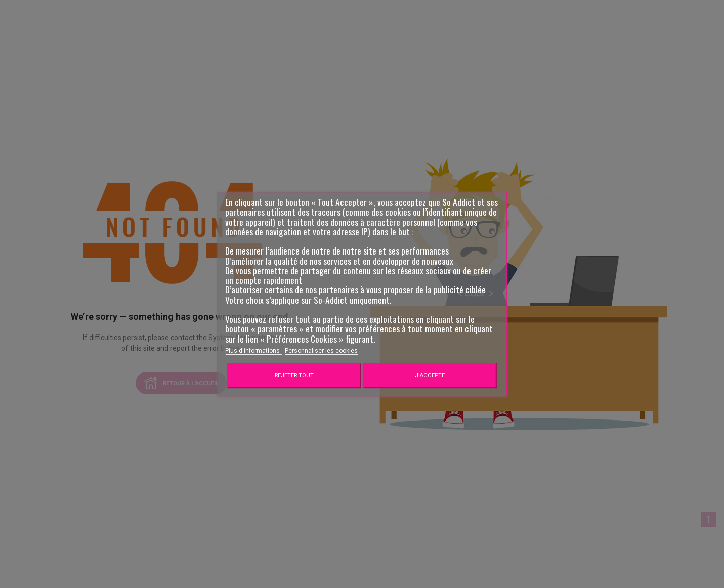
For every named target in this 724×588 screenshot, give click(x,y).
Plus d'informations (253, 351)
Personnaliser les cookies (321, 351)
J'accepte (430, 375)
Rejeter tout (294, 375)
